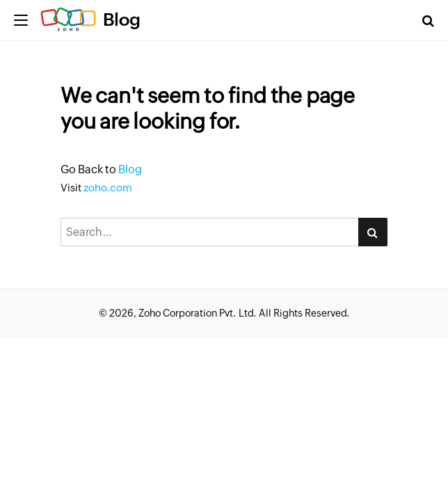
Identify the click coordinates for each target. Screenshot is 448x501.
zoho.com (108, 188)
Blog (122, 19)
